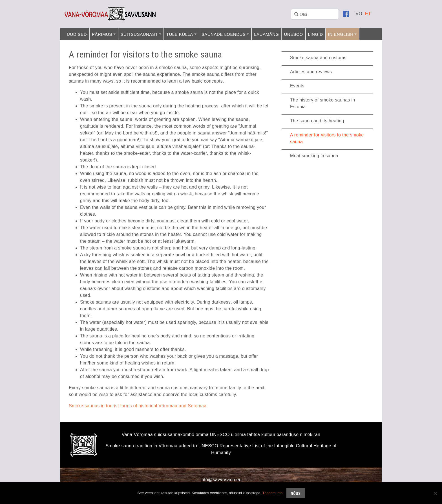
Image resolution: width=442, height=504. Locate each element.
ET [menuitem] (368, 14)
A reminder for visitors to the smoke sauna (327, 138)
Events (297, 86)
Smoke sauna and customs (318, 58)
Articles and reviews (311, 72)
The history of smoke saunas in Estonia (322, 103)
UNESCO (293, 34)
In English (341, 34)
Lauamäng (266, 34)
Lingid (316, 34)
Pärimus (102, 34)
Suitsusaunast (139, 34)
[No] (435, 493)
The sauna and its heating (317, 121)
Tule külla (180, 34)
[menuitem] (359, 14)
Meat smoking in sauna (314, 156)
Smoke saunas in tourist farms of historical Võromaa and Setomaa (138, 406)
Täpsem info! (273, 493)
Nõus (296, 494)
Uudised (77, 34)
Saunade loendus (224, 34)
